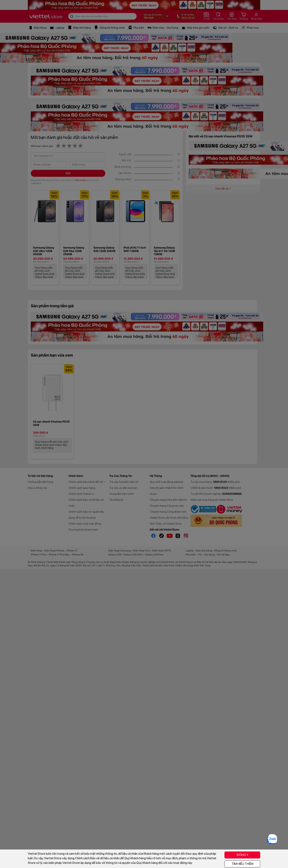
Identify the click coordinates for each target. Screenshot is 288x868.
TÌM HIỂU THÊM (242, 864)
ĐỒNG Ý (242, 855)
